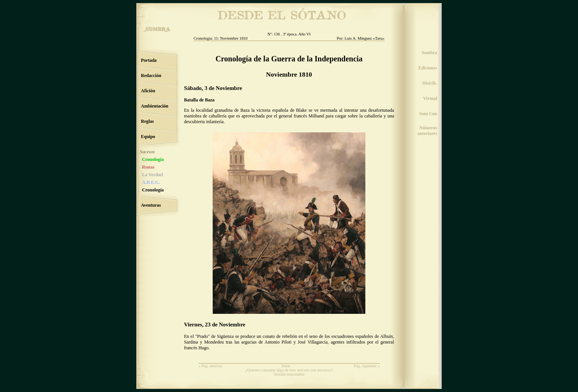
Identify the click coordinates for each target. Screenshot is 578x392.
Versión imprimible (289, 374)
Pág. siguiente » (367, 366)
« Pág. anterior (210, 366)
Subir (286, 366)
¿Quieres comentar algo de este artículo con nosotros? (289, 370)
